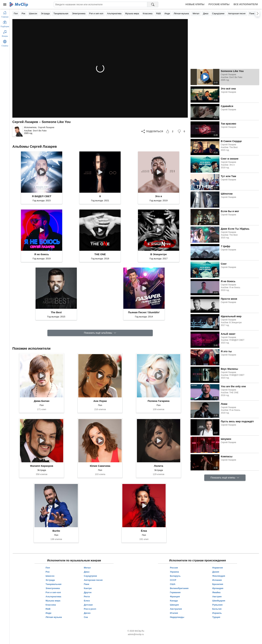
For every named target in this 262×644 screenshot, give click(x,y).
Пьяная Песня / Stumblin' (144, 312)
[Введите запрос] (101, 4)
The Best (56, 312)
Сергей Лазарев (46, 127)
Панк (252, 13)
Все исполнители (246, 4)
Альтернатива (114, 13)
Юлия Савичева (100, 466)
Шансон (33, 13)
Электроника (79, 13)
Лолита (159, 466)
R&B (158, 13)
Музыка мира (132, 13)
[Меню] (5, 4)
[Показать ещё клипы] (225, 478)
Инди (167, 13)
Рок (23, 13)
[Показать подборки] (5, 23)
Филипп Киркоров (42, 466)
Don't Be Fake (40, 131)
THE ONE (100, 254)
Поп (16, 13)
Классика (148, 13)
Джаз (206, 13)
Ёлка (144, 531)
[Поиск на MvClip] (153, 4)
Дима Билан (42, 401)
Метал (196, 13)
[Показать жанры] (5, 33)
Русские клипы (219, 4)
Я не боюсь (42, 254)
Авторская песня (237, 13)
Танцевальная (61, 13)
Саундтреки (218, 13)
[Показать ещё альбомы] (100, 333)
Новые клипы (195, 4)
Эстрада (45, 13)
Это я (159, 196)
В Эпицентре (158, 254)
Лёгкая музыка (181, 13)
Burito (56, 531)
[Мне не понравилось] (182, 131)
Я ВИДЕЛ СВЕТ (42, 196)
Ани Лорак (100, 401)
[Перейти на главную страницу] (5, 14)
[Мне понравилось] (170, 131)
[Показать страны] (5, 43)
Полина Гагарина (158, 401)
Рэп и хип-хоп (96, 13)
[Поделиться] (152, 131)
